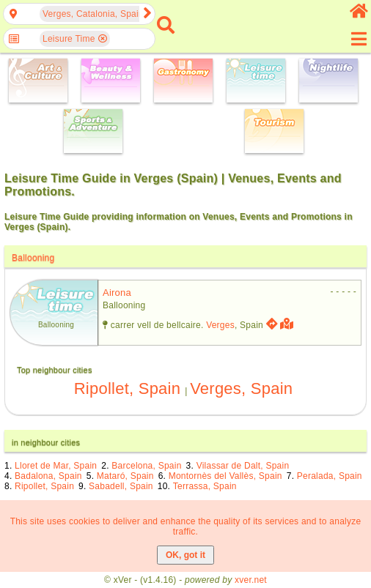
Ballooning (33, 258)
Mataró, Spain (125, 476)
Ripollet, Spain (127, 388)
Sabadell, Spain (121, 486)
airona (117, 293)
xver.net (251, 580)
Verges (220, 325)
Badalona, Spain (48, 476)
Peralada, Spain (330, 476)
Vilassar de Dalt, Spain (243, 466)
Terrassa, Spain (205, 486)
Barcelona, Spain (146, 466)
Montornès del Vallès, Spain (225, 476)
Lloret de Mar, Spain (56, 466)
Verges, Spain (241, 388)
